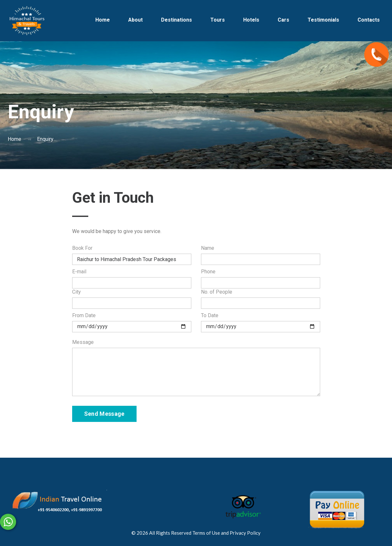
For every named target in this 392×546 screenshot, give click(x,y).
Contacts (369, 20)
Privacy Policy (245, 533)
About (135, 20)
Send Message (104, 414)
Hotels (251, 20)
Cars (283, 20)
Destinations (177, 20)
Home (103, 20)
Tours (218, 20)
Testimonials (323, 20)
